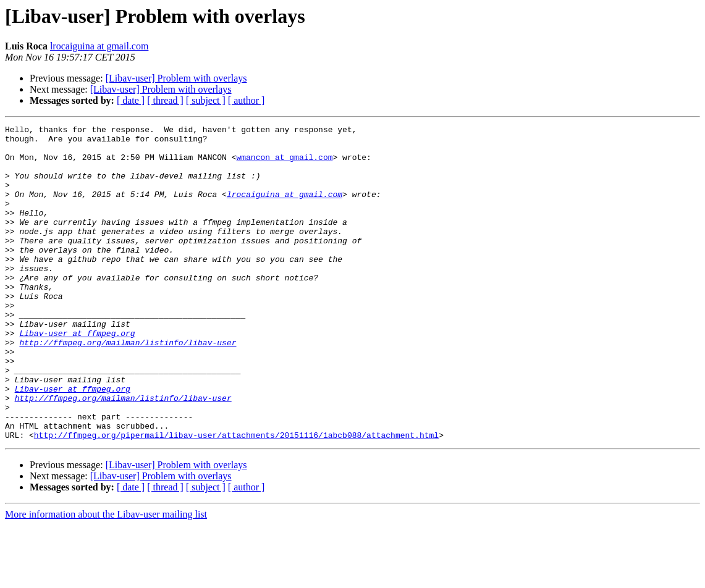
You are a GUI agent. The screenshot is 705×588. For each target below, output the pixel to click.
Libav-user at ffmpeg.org (77, 376)
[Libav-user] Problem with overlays (176, 78)
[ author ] (247, 100)
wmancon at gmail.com (284, 164)
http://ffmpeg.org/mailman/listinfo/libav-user (128, 387)
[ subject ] (206, 100)
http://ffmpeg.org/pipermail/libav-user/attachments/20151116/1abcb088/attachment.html (236, 498)
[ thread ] (165, 100)
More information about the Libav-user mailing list (106, 577)
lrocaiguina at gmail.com (99, 46)
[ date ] (131, 100)
